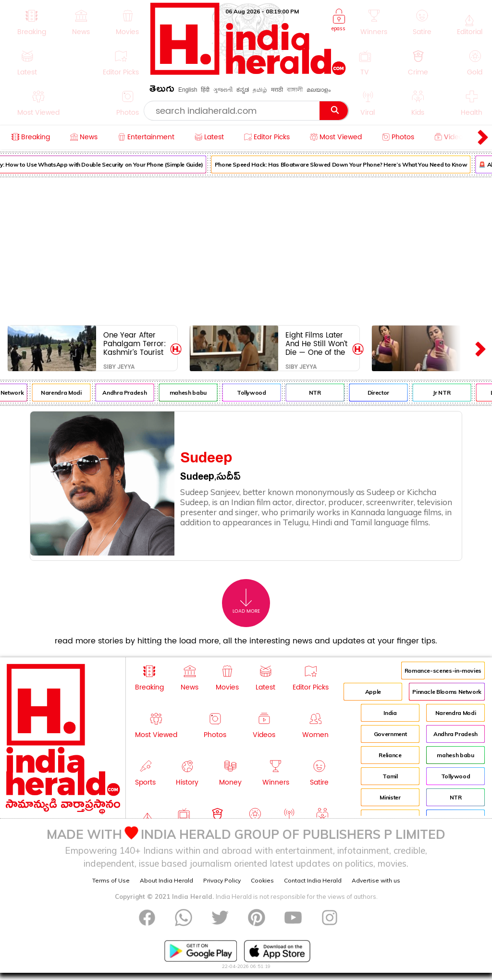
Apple (373, 692)
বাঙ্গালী (295, 90)
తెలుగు (162, 91)
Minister (390, 797)
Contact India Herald (313, 880)
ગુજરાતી (223, 90)
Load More (246, 601)
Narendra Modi (66, 393)
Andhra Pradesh (130, 393)
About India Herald (166, 880)
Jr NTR (447, 393)
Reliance (390, 755)
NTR (320, 393)
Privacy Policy (222, 880)
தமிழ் (260, 90)
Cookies (262, 880)
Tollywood (256, 393)
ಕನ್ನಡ (243, 90)
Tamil (390, 776)
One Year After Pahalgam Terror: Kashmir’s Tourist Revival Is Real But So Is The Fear (135, 344)
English (188, 90)
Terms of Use (111, 880)
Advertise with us (376, 880)
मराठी (277, 90)
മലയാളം (319, 90)
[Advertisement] (246, 249)
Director (383, 393)
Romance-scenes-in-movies (443, 671)
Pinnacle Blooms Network (447, 692)
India (390, 713)
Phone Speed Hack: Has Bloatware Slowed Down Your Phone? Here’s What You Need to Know (346, 164)
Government (390, 734)
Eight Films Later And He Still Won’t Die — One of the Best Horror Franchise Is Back (316, 344)
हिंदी (205, 90)
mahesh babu (193, 393)
